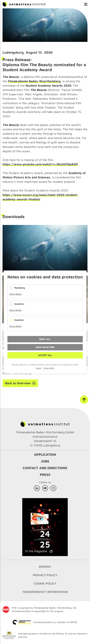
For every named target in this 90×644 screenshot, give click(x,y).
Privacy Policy (49, 368)
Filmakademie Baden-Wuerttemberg (34, 81)
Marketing (20, 288)
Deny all (45, 339)
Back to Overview (18, 383)
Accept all (45, 355)
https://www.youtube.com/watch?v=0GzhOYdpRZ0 (40, 164)
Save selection (45, 347)
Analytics (19, 304)
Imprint (39, 368)
